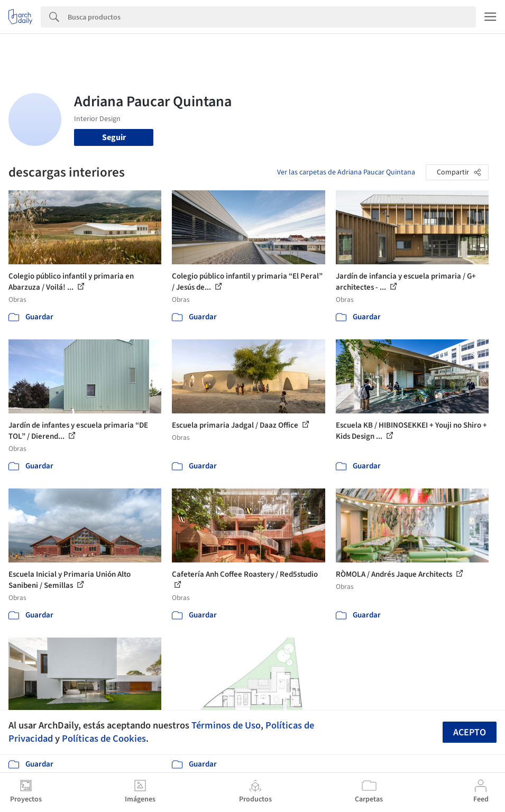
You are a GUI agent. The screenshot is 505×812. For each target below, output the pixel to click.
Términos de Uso (226, 725)
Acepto (470, 732)
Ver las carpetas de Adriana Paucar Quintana (346, 172)
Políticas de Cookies (104, 739)
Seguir (114, 137)
